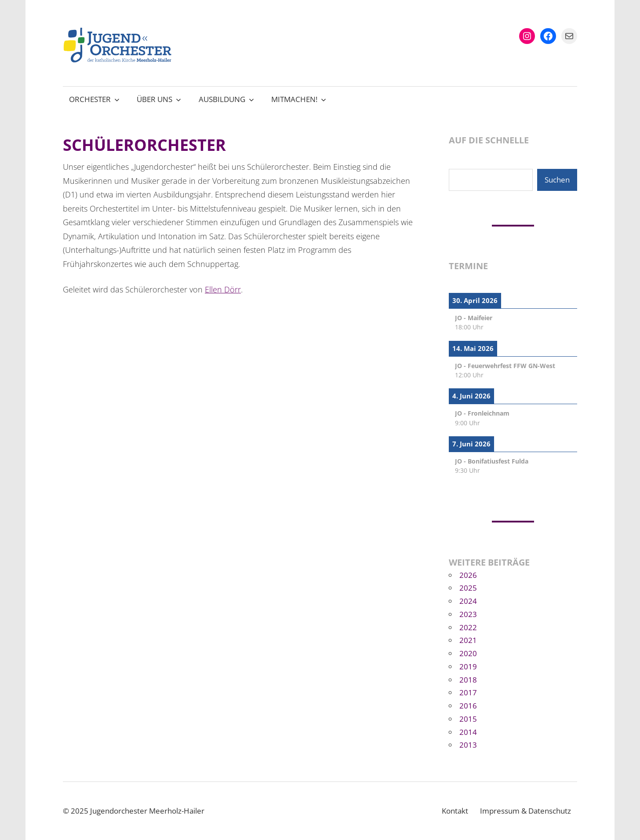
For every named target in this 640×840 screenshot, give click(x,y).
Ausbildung (226, 99)
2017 (468, 692)
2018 (468, 680)
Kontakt (455, 811)
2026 (468, 575)
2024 (468, 601)
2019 (468, 667)
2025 (468, 588)
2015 (468, 719)
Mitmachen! (299, 99)
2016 (468, 706)
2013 (468, 745)
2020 (468, 653)
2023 (468, 614)
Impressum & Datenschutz (525, 811)
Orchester (94, 99)
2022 (468, 627)
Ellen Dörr (223, 289)
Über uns (159, 99)
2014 (468, 732)
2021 (468, 640)
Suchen (557, 180)
